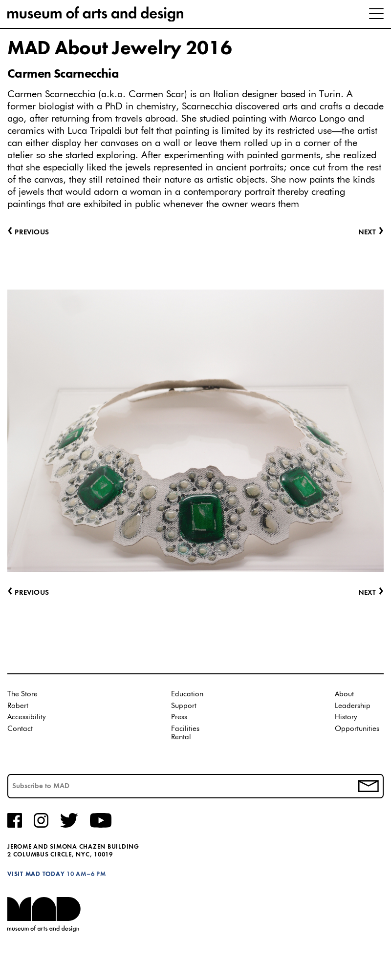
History (346, 717)
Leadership (353, 706)
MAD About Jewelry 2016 (119, 49)
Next (371, 593)
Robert (18, 706)
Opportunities (357, 729)
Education (187, 694)
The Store (22, 694)
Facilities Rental (185, 733)
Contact (20, 729)
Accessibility (27, 717)
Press (179, 717)
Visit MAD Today (36, 874)
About (344, 694)
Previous (28, 593)
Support (184, 706)
